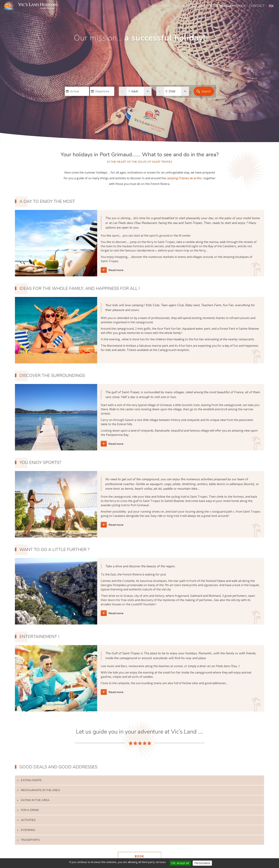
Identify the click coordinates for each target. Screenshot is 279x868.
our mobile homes (190, 6)
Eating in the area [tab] (43, 804)
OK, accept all (180, 863)
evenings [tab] (37, 831)
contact (257, 6)
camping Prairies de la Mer (184, 178)
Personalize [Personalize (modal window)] (202, 863)
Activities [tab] (37, 822)
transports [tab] (39, 840)
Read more (118, 271)
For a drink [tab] (39, 813)
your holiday (222, 6)
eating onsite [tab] (40, 786)
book (241, 6)
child (172, 91)
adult (135, 91)
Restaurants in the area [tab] (48, 795)
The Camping (159, 6)
